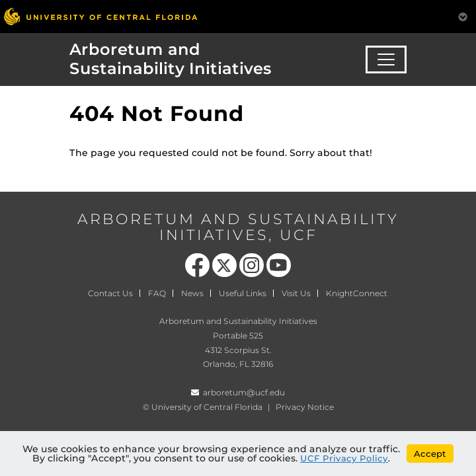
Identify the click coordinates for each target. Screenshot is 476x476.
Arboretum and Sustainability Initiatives (171, 59)
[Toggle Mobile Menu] (463, 16)
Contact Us (110, 293)
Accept (430, 454)
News (192, 293)
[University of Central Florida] (100, 16)
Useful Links (243, 293)
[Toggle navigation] (386, 59)
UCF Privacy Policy (344, 458)
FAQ (157, 293)
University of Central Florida (207, 407)
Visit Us (296, 293)
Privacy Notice (305, 407)
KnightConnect (357, 293)
